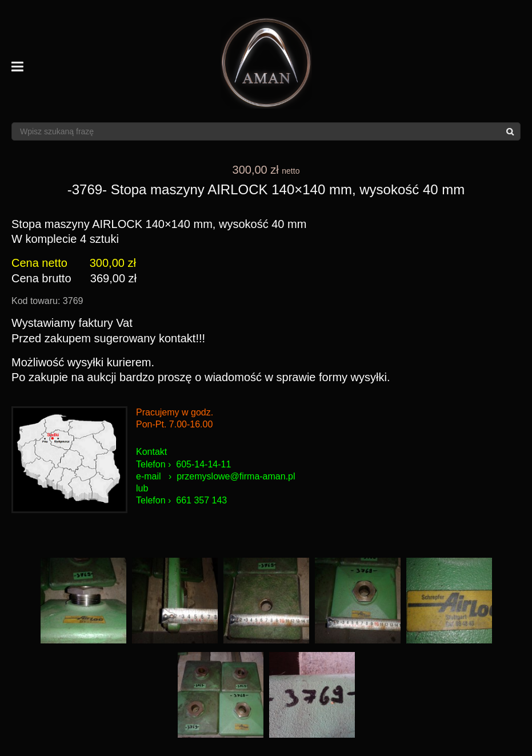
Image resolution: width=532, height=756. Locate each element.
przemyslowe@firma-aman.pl (236, 476)
